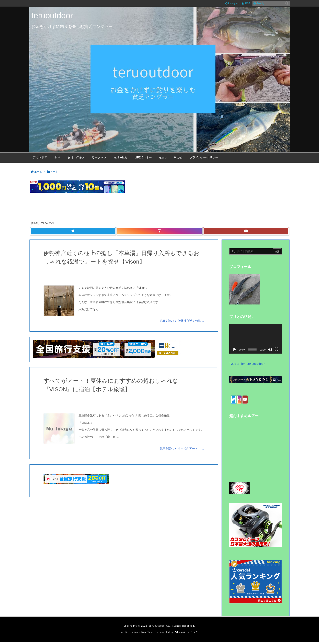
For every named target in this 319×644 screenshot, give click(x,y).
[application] (256, 339)
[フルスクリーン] (276, 349)
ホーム (38, 172)
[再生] (235, 349)
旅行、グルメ (82, 273)
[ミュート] (270, 349)
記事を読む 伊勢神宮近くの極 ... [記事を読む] (182, 321)
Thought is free (186, 634)
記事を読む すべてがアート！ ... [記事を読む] (182, 448)
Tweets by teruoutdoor (247, 364)
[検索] (287, 3)
